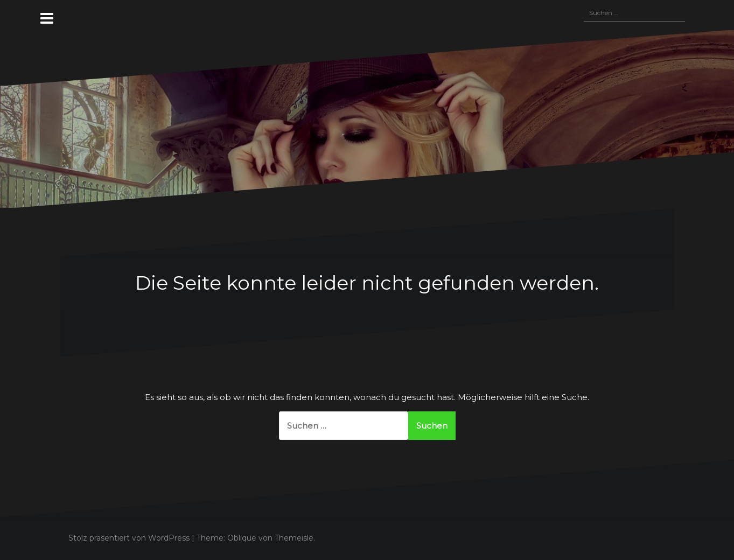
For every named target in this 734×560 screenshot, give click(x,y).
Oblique (242, 538)
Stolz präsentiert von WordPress (129, 538)
